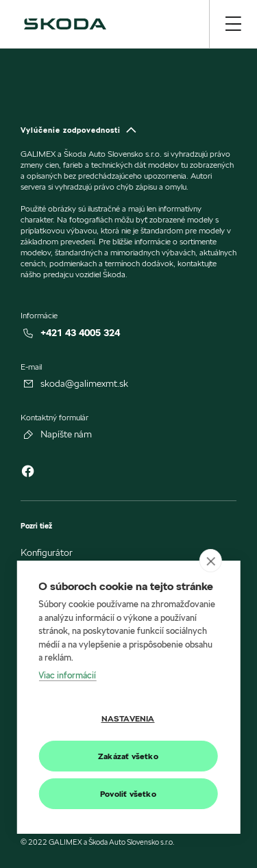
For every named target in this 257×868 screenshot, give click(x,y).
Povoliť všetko (128, 794)
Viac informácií (67, 675)
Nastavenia (128, 718)
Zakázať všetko (128, 756)
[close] (211, 561)
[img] (65, 24)
